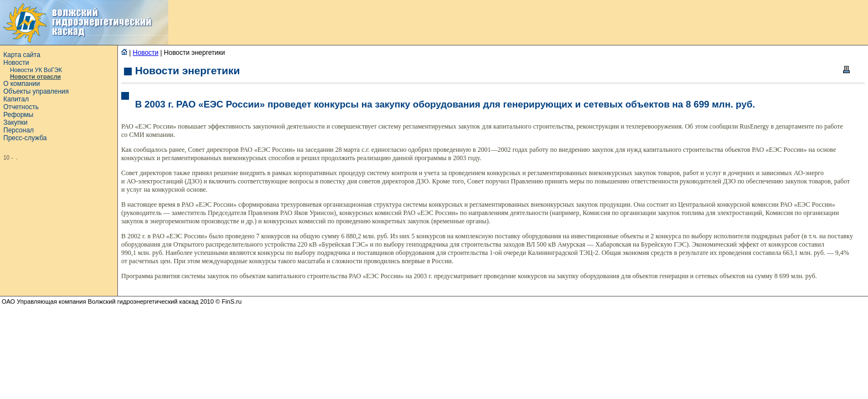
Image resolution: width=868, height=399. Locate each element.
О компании (22, 84)
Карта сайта (22, 55)
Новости (16, 63)
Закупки (15, 122)
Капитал (16, 99)
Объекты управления (36, 91)
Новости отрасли (35, 76)
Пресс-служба (25, 138)
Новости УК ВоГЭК (36, 70)
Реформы (18, 115)
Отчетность (21, 107)
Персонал (19, 130)
